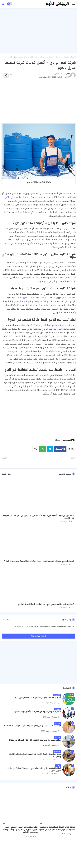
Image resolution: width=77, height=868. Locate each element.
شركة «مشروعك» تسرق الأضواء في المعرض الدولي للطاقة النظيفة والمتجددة (35, 755)
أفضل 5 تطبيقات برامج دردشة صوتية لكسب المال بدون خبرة (38, 698)
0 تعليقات (7, 620)
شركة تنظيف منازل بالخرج (17, 197)
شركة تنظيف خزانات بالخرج (35, 298)
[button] (3, 4)
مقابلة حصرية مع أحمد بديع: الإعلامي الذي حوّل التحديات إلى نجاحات (35, 740)
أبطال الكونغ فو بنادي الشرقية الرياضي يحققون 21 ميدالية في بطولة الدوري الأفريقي (34, 770)
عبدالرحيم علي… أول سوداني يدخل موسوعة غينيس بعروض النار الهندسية (32, 726)
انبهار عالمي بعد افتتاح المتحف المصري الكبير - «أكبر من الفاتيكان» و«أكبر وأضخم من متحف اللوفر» (20, 830)
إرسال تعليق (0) (38, 636)
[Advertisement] (38, 30)
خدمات (58, 57)
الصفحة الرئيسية (69, 57)
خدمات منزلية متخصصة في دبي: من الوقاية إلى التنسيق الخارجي (46, 604)
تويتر (50, 449)
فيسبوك (59, 449)
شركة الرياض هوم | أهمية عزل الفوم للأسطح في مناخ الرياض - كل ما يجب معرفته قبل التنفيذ (38, 517)
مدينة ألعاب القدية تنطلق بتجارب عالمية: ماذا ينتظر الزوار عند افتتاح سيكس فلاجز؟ (57, 828)
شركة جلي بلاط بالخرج (51, 325)
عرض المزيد (6, 474)
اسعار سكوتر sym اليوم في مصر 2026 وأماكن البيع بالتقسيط (37, 712)
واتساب (43, 449)
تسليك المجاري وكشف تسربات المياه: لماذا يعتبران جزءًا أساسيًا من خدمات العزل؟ (39, 561)
